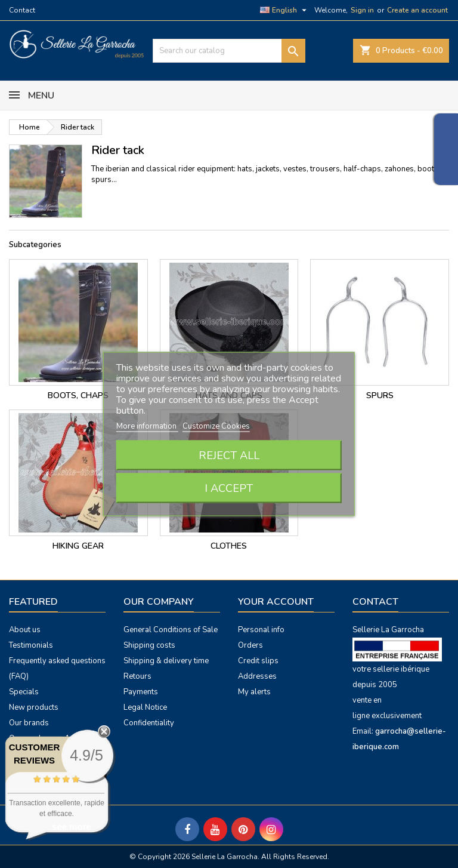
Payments (141, 692)
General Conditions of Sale (171, 630)
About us (25, 630)
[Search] (229, 51)
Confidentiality (149, 723)
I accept (229, 488)
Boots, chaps (78, 395)
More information (147, 426)
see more (72, 827)
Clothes (229, 546)
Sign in (362, 10)
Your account (276, 602)
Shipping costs (149, 645)
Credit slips (258, 661)
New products (34, 707)
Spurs (380, 395)
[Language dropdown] (285, 10)
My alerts (254, 692)
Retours (137, 676)
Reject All (229, 455)
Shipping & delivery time (166, 661)
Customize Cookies (216, 426)
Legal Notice (145, 707)
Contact (22, 10)
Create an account (417, 10)
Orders (250, 645)
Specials (24, 692)
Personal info (261, 630)
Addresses (257, 676)
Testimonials (31, 645)
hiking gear (78, 546)
